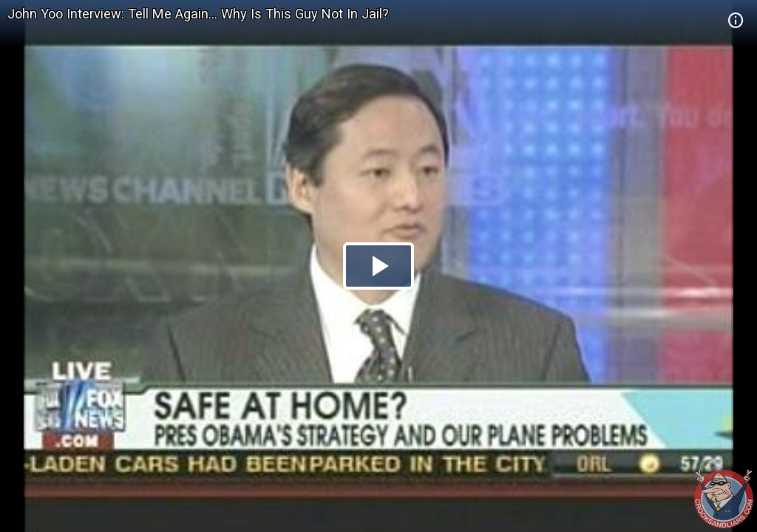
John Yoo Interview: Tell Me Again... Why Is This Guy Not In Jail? (198, 14)
